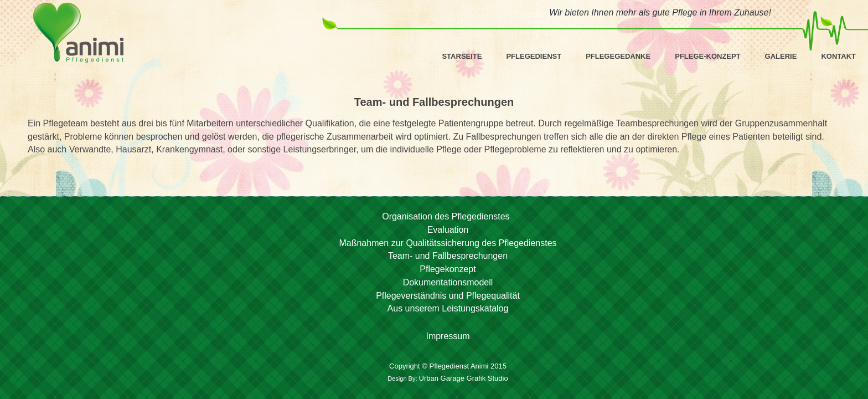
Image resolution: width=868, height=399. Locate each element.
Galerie (781, 56)
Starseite (462, 56)
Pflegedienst (534, 56)
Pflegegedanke (618, 56)
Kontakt (838, 56)
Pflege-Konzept (707, 56)
